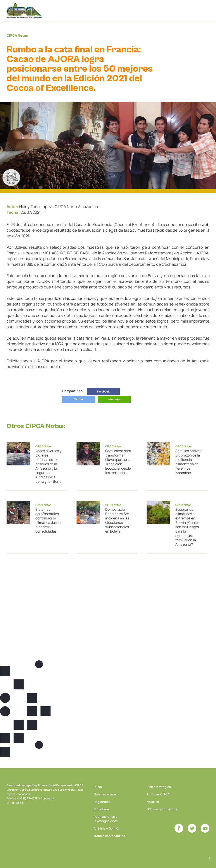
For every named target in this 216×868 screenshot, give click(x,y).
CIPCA (24, 11)
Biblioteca (101, 809)
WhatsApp (114, 399)
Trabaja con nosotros (109, 836)
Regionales (102, 802)
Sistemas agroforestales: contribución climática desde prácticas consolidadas (48, 520)
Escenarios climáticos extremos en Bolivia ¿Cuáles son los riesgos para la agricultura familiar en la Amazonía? (187, 527)
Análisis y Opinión (107, 828)
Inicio (98, 787)
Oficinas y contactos (162, 809)
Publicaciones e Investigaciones (106, 819)
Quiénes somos (105, 794)
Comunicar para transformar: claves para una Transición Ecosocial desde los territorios (118, 462)
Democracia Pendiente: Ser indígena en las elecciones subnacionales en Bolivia (117, 520)
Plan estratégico (159, 787)
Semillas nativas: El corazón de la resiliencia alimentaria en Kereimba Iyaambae (189, 462)
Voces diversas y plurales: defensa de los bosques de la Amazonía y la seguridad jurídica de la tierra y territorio (48, 466)
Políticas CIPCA (158, 794)
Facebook (103, 391)
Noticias (153, 802)
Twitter (79, 399)
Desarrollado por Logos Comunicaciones (209, 858)
